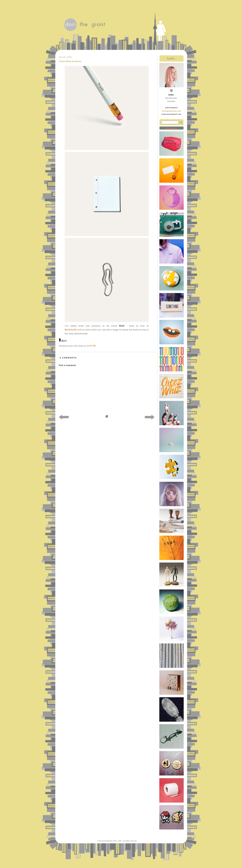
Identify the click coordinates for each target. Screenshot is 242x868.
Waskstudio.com (73, 330)
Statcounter (171, 128)
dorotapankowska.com (172, 111)
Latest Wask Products (70, 61)
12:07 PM (91, 346)
